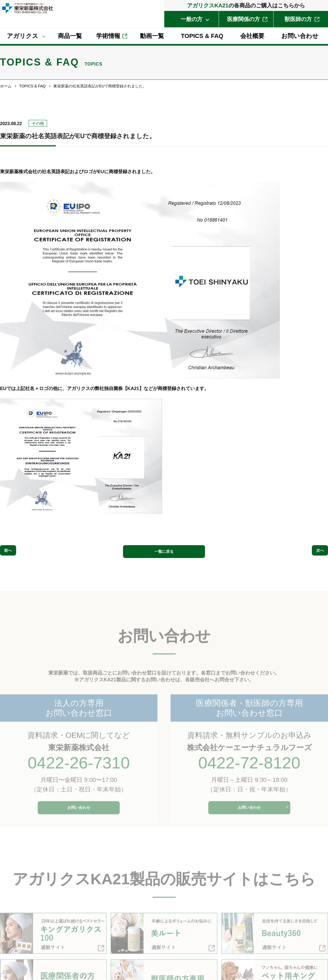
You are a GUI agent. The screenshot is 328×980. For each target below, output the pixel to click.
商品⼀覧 (70, 36)
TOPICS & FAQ (202, 36)
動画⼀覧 (152, 36)
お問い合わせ (300, 36)
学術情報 (108, 36)
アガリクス (23, 36)
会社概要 (252, 36)
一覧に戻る (164, 551)
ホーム (6, 86)
